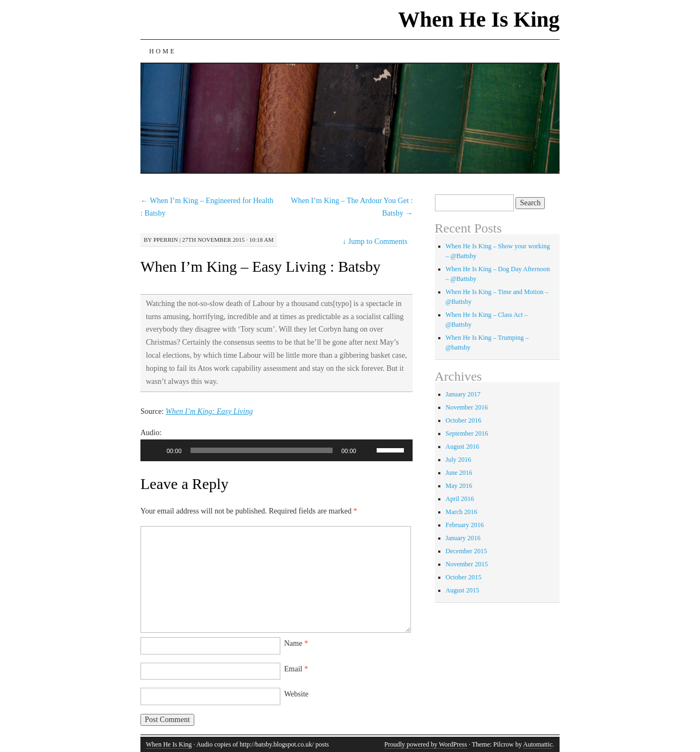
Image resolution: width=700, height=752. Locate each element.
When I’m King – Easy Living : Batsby (260, 267)
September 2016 (467, 433)
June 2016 (459, 473)
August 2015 (463, 590)
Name (296, 643)
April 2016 (460, 499)
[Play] (155, 450)
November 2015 (467, 564)
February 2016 (465, 525)
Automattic (538, 744)
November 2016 (467, 407)
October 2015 (464, 577)
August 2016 (463, 447)
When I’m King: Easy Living (209, 411)
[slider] (262, 450)
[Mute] (368, 450)
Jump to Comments (375, 242)
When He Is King (479, 19)
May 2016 (459, 486)
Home (163, 51)
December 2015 (466, 551)
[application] (277, 450)
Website (296, 694)
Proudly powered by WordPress (426, 744)
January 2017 (463, 394)
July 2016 (459, 460)
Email (296, 669)
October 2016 (464, 420)
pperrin (166, 240)
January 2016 (463, 538)
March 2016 (462, 512)
